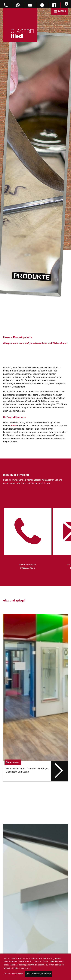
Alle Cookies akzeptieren (39, 974)
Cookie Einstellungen (13, 974)
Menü (62, 11)
